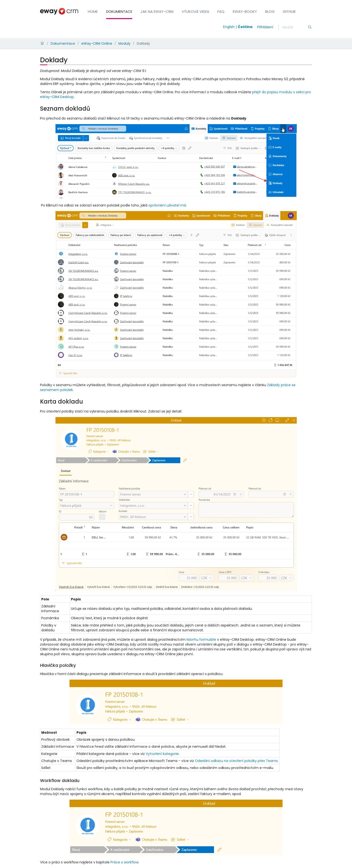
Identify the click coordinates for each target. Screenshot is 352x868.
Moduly (124, 43)
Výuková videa (195, 11)
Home (93, 11)
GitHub (289, 11)
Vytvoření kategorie (162, 754)
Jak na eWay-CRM (157, 11)
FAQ (221, 11)
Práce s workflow (124, 862)
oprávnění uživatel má (167, 205)
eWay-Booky (245, 11)
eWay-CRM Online (97, 43)
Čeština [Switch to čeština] (245, 27)
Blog (270, 11)
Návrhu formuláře (201, 640)
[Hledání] (295, 28)
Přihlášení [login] (265, 27)
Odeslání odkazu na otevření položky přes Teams (236, 761)
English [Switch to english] (229, 27)
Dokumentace (119, 11)
